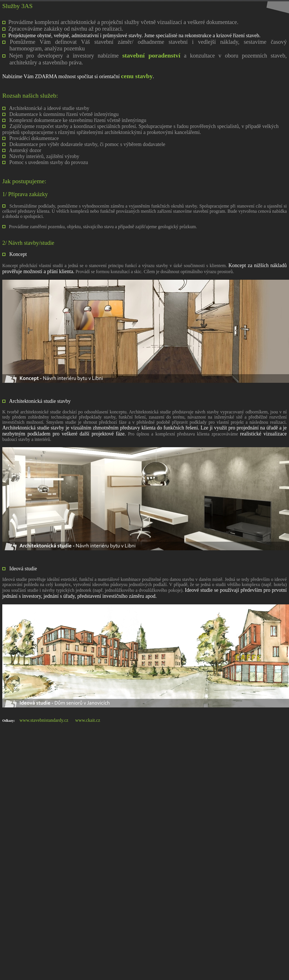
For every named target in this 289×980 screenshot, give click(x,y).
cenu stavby (137, 76)
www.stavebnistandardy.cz (44, 720)
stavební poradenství (151, 55)
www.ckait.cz (88, 720)
